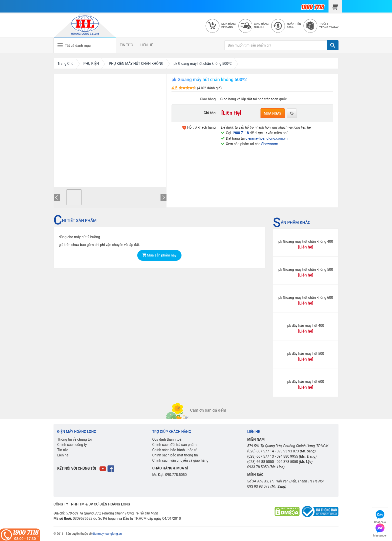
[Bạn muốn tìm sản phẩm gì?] (276, 45)
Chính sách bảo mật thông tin (175, 455)
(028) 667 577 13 (261, 456)
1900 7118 (240, 133)
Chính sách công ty (72, 445)
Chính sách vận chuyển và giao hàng (180, 460)
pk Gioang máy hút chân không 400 (306, 241)
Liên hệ (63, 455)
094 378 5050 (287, 462)
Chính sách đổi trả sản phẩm (174, 445)
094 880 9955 (287, 456)
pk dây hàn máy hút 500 (306, 354)
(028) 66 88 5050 (261, 462)
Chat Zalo (380, 516)
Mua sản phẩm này (159, 255)
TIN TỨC (126, 45)
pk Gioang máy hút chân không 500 (306, 269)
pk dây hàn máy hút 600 (306, 382)
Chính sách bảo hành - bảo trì (175, 450)
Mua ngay (273, 113)
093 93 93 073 (288, 451)
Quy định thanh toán (168, 439)
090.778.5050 (176, 475)
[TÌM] (333, 45)
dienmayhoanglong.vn (107, 534)
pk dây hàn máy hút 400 (306, 326)
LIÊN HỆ (147, 45)
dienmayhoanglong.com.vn (266, 138)
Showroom (270, 144)
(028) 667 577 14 (261, 451)
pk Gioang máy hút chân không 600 (306, 298)
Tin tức (63, 450)
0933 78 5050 (258, 467)
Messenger (380, 530)
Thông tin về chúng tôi (74, 439)
